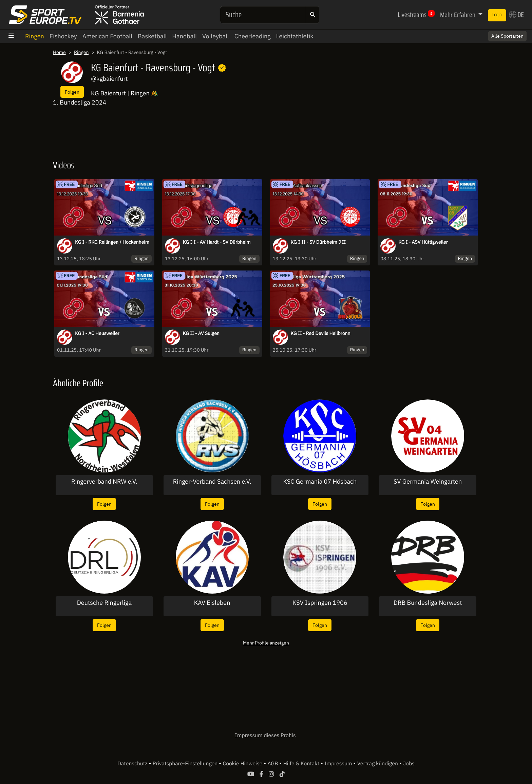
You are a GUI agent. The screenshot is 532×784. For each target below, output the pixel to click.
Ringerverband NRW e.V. (104, 482)
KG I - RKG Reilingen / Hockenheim (112, 242)
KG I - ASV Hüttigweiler (423, 242)
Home (59, 52)
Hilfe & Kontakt (302, 764)
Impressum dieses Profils (265, 735)
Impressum (339, 764)
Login (497, 15)
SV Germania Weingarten (428, 482)
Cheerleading (253, 36)
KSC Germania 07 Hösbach (320, 482)
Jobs (409, 764)
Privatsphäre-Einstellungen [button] (186, 764)
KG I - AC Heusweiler (97, 333)
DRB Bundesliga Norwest (428, 603)
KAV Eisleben (212, 603)
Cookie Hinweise (243, 764)
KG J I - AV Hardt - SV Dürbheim (217, 242)
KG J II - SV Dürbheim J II (318, 242)
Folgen (72, 92)
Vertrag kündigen (378, 764)
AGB (273, 764)
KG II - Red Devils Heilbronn (321, 333)
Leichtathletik (295, 36)
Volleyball (216, 36)
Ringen (35, 36)
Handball (184, 36)
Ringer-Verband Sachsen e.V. (212, 482)
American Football (107, 36)
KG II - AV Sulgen (201, 333)
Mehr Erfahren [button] (458, 15)
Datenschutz (133, 764)
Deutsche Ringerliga (104, 603)
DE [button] (516, 15)
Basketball (152, 36)
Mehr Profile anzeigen (266, 643)
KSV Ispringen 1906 (320, 603)
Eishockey (63, 36)
